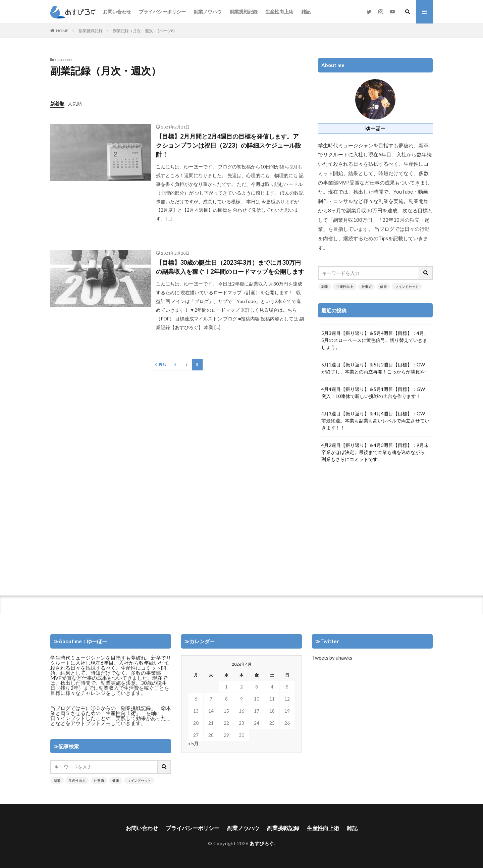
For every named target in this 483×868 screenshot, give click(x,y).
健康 (383, 287)
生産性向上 (345, 287)
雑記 (306, 12)
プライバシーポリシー (162, 12)
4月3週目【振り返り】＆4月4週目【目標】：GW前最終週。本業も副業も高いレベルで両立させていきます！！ (375, 421)
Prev (163, 365)
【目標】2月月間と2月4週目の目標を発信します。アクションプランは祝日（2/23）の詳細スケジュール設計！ (229, 145)
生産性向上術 (279, 12)
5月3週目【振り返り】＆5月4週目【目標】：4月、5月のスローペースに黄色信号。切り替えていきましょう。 (375, 340)
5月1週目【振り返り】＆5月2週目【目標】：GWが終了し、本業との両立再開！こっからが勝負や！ (375, 368)
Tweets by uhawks (332, 658)
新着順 (57, 104)
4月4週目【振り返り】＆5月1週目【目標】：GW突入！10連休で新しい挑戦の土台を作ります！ (373, 393)
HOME (62, 31)
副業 (325, 287)
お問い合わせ (117, 12)
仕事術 (367, 287)
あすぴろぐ (262, 843)
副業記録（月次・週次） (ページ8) (144, 31)
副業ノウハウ (208, 12)
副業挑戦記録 (244, 12)
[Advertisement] (375, 528)
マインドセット (407, 287)
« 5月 (193, 743)
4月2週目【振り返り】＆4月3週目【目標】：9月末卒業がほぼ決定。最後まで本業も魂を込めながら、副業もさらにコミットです (375, 452)
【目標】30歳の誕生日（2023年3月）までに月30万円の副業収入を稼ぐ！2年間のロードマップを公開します (230, 267)
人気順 (75, 104)
